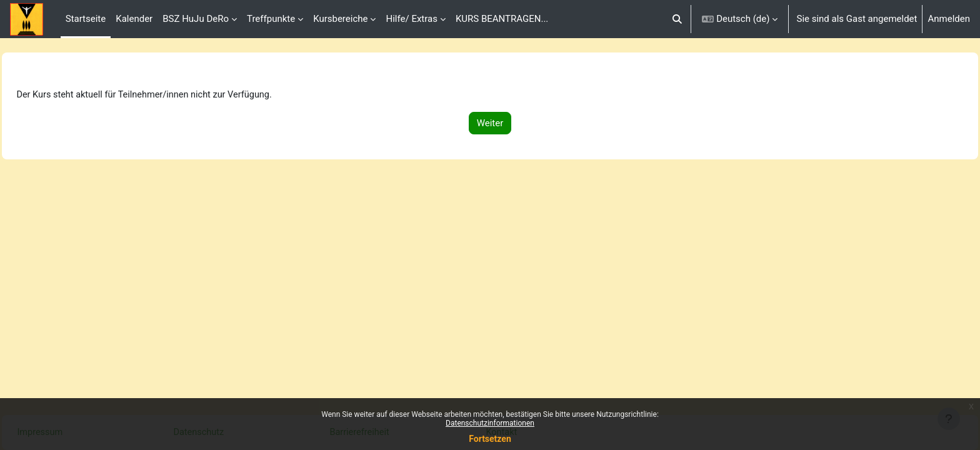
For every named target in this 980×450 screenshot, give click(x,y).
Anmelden (949, 19)
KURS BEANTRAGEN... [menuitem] (502, 19)
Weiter (490, 124)
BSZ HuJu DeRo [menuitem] (196, 19)
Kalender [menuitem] (134, 19)
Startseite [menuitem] (86, 19)
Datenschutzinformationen (490, 423)
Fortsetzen (490, 439)
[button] (677, 19)
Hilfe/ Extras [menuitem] (411, 19)
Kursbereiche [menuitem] (340, 19)
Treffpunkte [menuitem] (271, 19)
